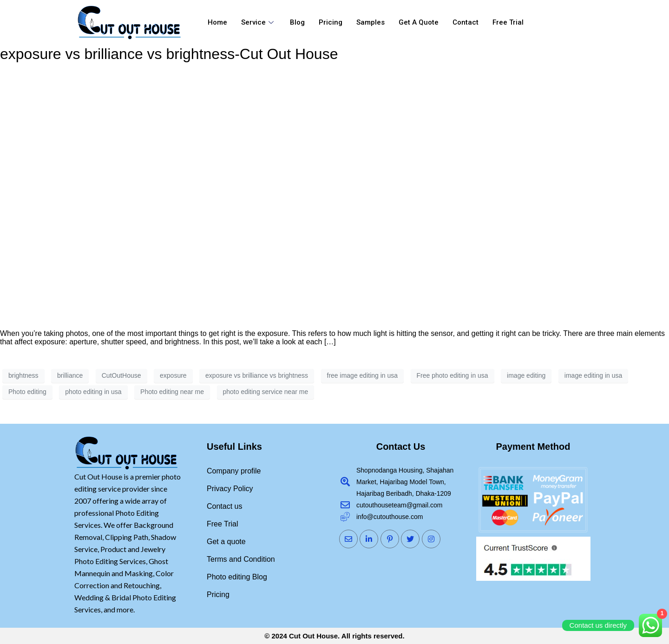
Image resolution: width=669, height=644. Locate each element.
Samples (371, 22)
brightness (23, 375)
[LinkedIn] (369, 539)
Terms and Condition (241, 559)
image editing (526, 375)
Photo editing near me (172, 392)
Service (259, 22)
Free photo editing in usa (453, 375)
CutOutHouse (121, 375)
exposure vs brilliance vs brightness (257, 375)
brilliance (70, 375)
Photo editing (27, 392)
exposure (173, 375)
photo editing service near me (266, 392)
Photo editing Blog (237, 577)
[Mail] (348, 539)
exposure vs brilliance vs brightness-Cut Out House (169, 54)
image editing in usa (594, 375)
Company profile (234, 471)
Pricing (331, 22)
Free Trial (508, 22)
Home (217, 22)
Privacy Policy (230, 489)
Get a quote (419, 22)
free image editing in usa (363, 375)
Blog (297, 22)
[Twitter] (410, 539)
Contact (466, 22)
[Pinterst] (390, 539)
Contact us (224, 506)
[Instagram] (431, 539)
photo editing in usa (93, 392)
